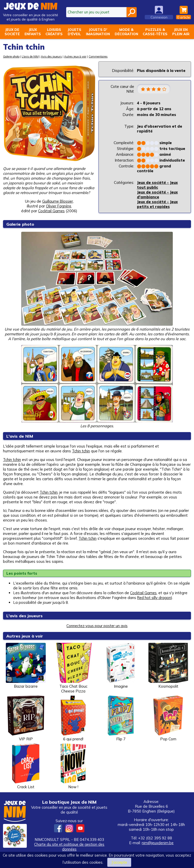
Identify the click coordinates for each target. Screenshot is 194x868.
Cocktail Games (144, 593)
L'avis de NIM (30, 56)
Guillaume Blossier (57, 201)
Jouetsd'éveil (74, 32)
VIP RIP (26, 718)
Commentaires (98, 56)
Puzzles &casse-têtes (155, 32)
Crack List (26, 766)
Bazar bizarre (26, 666)
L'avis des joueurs (25, 616)
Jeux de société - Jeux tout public (157, 185)
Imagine (121, 666)
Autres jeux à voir (76, 56)
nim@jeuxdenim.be (158, 843)
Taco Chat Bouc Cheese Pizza (73, 668)
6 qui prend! (73, 718)
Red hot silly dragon (155, 598)
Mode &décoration (126, 32)
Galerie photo (11, 56)
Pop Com (168, 718)
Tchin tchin (81, 451)
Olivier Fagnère (59, 206)
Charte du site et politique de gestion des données (69, 847)
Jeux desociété (12, 32)
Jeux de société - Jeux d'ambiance (157, 195)
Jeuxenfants (33, 32)
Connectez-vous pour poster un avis (97, 626)
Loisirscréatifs (54, 32)
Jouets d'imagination (98, 32)
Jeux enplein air (181, 32)
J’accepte (119, 862)
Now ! (73, 766)
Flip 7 (121, 718)
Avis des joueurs (52, 56)
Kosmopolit (168, 666)
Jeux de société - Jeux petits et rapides (157, 204)
